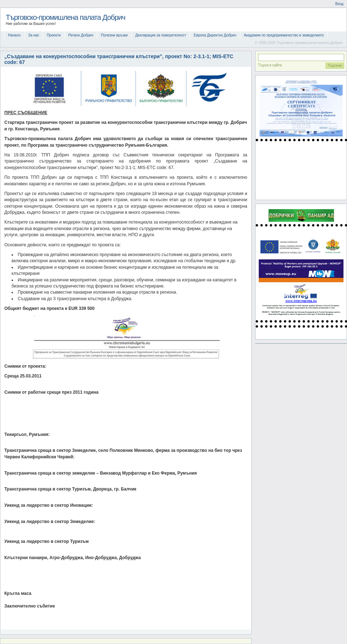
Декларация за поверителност (161, 35)
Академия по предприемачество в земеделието (284, 35)
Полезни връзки (114, 35)
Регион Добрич (81, 35)
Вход (339, 4)
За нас (34, 35)
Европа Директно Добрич (215, 35)
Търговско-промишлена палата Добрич (66, 17)
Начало (14, 35)
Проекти (54, 35)
